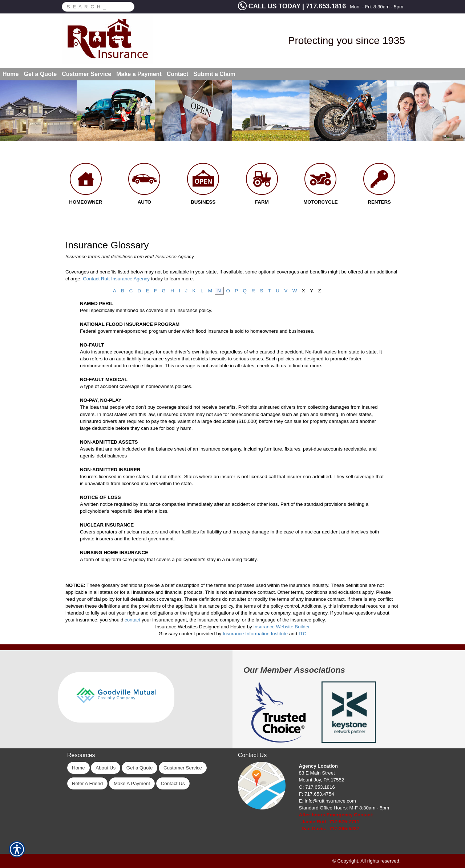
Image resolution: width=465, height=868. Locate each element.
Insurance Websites (176, 627)
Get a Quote (140, 768)
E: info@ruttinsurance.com (327, 801)
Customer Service (183, 768)
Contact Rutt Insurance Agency (116, 279)
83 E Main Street (317, 773)
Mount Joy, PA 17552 (322, 780)
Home (78, 768)
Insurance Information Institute (255, 634)
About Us (106, 768)
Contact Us (173, 783)
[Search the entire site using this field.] (94, 6)
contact (132, 620)
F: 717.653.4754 (317, 794)
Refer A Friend (87, 783)
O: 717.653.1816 (317, 787)
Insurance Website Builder (281, 627)
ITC (302, 634)
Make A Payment (132, 783)
